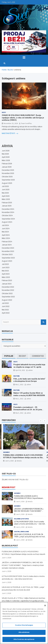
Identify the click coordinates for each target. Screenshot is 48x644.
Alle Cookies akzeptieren (24, 640)
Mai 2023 (5, 271)
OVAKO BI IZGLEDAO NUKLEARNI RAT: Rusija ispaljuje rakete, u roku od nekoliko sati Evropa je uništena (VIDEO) (23, 118)
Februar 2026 (7, 164)
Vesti (4, 112)
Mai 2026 (5, 154)
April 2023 (6, 274)
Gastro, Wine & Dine (21, 532)
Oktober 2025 (7, 177)
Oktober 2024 (7, 216)
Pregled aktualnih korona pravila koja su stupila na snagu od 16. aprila (29, 366)
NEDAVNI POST (9, 487)
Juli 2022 (5, 303)
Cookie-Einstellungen (24, 626)
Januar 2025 (7, 206)
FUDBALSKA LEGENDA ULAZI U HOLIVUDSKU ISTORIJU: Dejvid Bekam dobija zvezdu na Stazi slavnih (24, 458)
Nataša (19, 461)
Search (43, 322)
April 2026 (6, 157)
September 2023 (8, 258)
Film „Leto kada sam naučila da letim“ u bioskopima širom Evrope (29, 380)
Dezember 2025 (8, 170)
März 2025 (6, 199)
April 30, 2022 (20, 370)
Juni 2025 (6, 190)
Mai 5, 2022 (19, 413)
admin (30, 370)
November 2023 (8, 251)
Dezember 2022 (8, 287)
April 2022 (6, 313)
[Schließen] (45, 606)
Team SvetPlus (26, 123)
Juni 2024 (6, 229)
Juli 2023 (5, 264)
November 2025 (8, 173)
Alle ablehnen (24, 633)
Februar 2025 (7, 203)
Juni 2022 (6, 306)
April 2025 (6, 196)
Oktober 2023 (7, 255)
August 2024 (7, 222)
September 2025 (8, 180)
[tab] (9, 356)
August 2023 (7, 261)
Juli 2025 (5, 186)
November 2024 (8, 212)
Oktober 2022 (7, 294)
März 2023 (6, 277)
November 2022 (8, 290)
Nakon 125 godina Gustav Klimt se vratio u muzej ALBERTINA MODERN (29, 394)
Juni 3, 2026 (20, 540)
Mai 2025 (5, 193)
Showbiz (6, 452)
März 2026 (6, 160)
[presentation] (41, 421)
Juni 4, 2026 (9, 461)
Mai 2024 (5, 232)
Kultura (16, 376)
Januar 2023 (7, 284)
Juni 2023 (6, 268)
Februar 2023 (7, 280)
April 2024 (6, 235)
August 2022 (7, 300)
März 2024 (6, 238)
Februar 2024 (7, 242)
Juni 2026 (6, 151)
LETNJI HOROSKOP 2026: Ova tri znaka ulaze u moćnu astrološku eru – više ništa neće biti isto (30, 524)
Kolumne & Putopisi (21, 519)
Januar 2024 (7, 245)
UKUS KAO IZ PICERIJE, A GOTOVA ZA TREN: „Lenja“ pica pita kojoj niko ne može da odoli (30, 537)
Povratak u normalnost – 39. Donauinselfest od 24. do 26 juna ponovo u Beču (28, 410)
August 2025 (7, 183)
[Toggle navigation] (24, 57)
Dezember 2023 (8, 248)
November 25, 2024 (11, 123)
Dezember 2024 (8, 209)
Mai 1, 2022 (19, 384)
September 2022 (8, 297)
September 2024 (8, 219)
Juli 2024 (5, 225)
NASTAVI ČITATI (10, 133)
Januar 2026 (7, 167)
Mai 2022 (5, 310)
